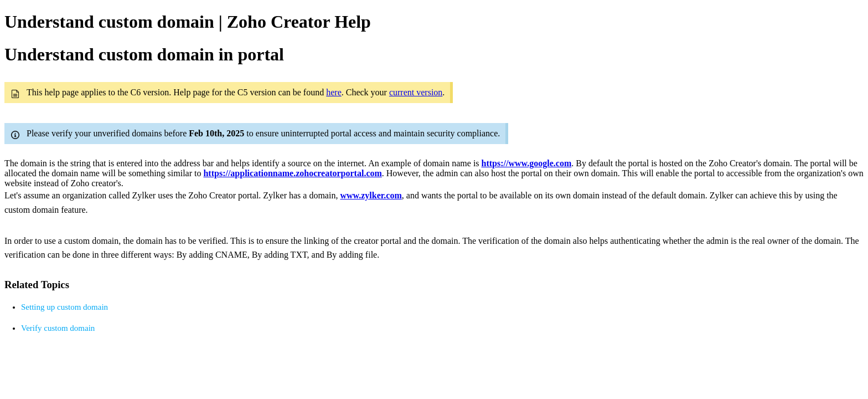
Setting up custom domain (64, 307)
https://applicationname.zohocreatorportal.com (292, 173)
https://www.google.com (527, 163)
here (334, 92)
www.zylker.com (371, 195)
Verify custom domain (58, 328)
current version (416, 92)
